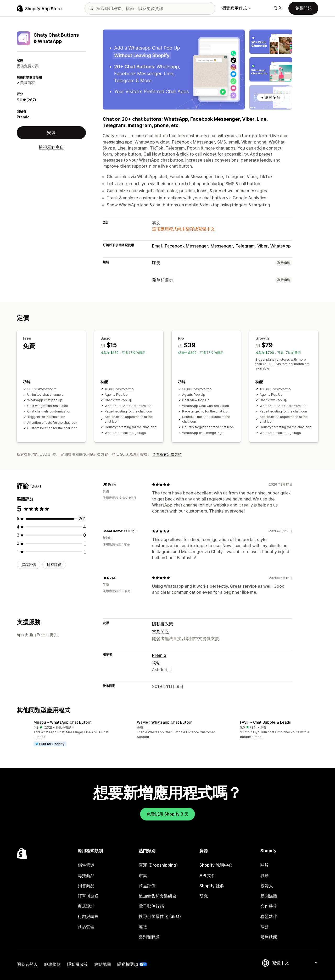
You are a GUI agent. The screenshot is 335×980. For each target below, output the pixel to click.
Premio (23, 117)
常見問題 (160, 631)
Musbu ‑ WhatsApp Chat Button (62, 722)
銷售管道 (86, 865)
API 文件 (208, 876)
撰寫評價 (29, 565)
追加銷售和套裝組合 (158, 896)
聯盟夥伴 (269, 916)
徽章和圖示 (163, 280)
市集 (143, 876)
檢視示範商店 (51, 147)
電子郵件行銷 (151, 906)
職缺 (265, 876)
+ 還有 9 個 (271, 97)
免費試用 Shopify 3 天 (167, 814)
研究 (204, 896)
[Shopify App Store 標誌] (39, 8)
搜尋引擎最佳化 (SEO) (160, 916)
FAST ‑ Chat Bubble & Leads (266, 722)
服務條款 (52, 964)
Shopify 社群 (212, 886)
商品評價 (147, 886)
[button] (64, 734)
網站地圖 (103, 964)
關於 (265, 865)
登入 (278, 8)
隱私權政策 (163, 624)
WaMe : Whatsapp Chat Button (165, 722)
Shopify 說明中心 (216, 865)
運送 (143, 927)
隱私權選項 (128, 964)
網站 (156, 663)
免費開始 (303, 8)
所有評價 (54, 565)
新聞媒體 (269, 896)
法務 (265, 927)
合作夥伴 (269, 906)
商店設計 (86, 906)
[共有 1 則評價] (85, 543)
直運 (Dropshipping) (158, 865)
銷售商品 (86, 886)
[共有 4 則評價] (85, 527)
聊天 (156, 263)
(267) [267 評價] (31, 100)
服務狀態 (269, 937)
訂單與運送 (88, 896)
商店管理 (86, 927)
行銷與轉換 (88, 916)
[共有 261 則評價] (82, 519)
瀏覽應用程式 (236, 8)
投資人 (267, 886)
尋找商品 (86, 876)
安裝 (51, 133)
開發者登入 (27, 964)
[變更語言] (295, 963)
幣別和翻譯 (149, 937)
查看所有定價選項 (167, 454)
